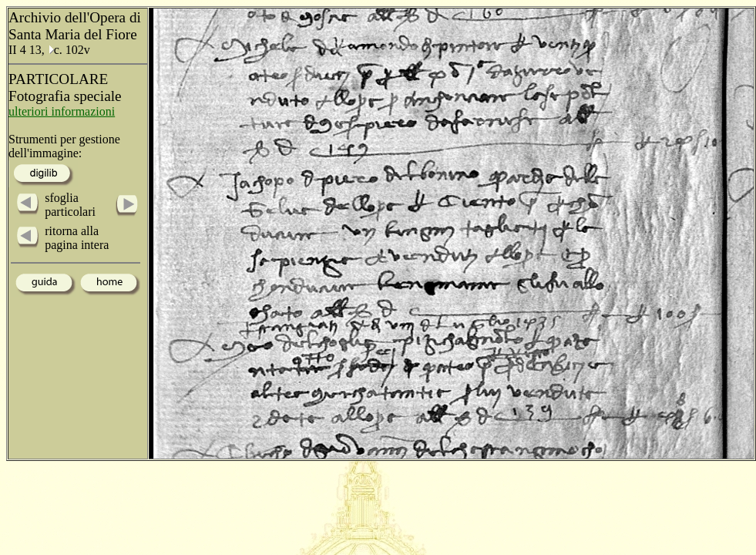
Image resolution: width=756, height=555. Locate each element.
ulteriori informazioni (62, 111)
